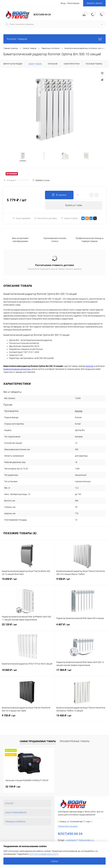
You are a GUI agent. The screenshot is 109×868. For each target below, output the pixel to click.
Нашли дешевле (21, 218)
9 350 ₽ (82, 581)
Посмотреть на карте (68, 826)
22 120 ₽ (27, 626)
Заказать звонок (94, 3)
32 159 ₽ (13, 787)
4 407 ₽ (82, 626)
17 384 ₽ (82, 672)
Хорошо (54, 861)
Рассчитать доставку (46, 218)
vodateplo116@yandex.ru (80, 840)
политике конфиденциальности (44, 854)
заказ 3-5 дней (69, 218)
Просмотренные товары (75, 741)
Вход (63, 3)
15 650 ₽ (27, 581)
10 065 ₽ (27, 672)
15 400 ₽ (82, 717)
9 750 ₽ (27, 717)
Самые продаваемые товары (38, 741)
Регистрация (73, 3)
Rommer (79, 411)
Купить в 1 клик (74, 205)
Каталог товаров (54, 39)
